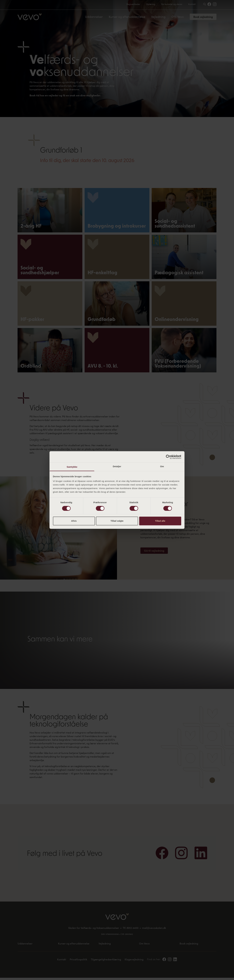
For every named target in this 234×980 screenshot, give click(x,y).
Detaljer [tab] (117, 466)
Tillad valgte (117, 521)
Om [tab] (162, 466)
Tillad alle (160, 521)
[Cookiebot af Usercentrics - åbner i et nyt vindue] (168, 457)
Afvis (74, 521)
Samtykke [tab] (72, 467)
